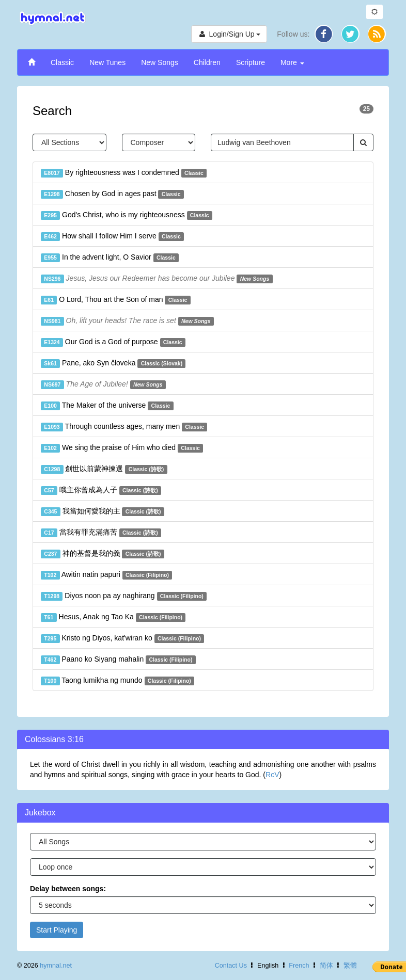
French (299, 966)
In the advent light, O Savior (110, 258)
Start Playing (57, 930)
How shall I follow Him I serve (112, 236)
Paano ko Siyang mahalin (118, 660)
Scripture (251, 62)
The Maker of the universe (107, 406)
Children (207, 62)
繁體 (350, 966)
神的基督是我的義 (103, 554)
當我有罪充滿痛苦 (101, 533)
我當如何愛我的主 (103, 511)
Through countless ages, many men (124, 427)
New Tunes (107, 62)
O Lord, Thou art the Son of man (116, 300)
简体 (326, 966)
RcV (272, 775)
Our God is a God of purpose (113, 342)
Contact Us (231, 966)
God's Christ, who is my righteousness (127, 215)
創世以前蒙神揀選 (104, 469)
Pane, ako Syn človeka (113, 363)
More (292, 62)
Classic (62, 62)
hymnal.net (56, 966)
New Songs (160, 62)
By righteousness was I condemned (124, 173)
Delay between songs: (68, 889)
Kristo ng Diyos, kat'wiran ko (122, 638)
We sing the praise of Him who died (122, 448)
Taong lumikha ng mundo (118, 681)
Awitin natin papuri (106, 575)
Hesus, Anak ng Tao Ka (113, 617)
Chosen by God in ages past (112, 194)
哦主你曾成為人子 (101, 490)
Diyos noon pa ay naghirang (124, 596)
